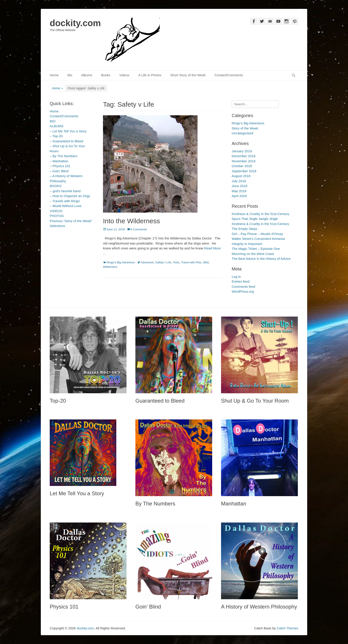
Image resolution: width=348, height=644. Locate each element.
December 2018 (244, 156)
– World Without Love (66, 206)
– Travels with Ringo (65, 201)
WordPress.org (243, 291)
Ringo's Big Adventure (121, 262)
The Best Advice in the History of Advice (261, 259)
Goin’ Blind (148, 607)
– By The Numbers (64, 156)
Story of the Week (245, 128)
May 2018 (239, 191)
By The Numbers (155, 504)
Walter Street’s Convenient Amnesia (258, 239)
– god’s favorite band (65, 191)
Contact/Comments (229, 75)
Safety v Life (163, 262)
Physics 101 (64, 607)
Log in (236, 277)
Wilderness (110, 267)
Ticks (176, 262)
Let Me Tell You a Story (77, 493)
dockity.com (75, 23)
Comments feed (243, 287)
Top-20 (58, 401)
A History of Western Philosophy (259, 607)
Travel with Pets (191, 262)
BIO (53, 121)
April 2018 (239, 196)
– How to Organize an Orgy (70, 196)
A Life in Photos (150, 75)
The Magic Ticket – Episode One (256, 249)
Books (106, 75)
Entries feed (241, 281)
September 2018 (244, 171)
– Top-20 (56, 136)
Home (54, 75)
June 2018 (239, 186)
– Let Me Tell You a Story (68, 131)
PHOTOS (57, 216)
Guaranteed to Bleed (160, 401)
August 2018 (241, 176)
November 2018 (244, 161)
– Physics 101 (60, 166)
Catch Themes (288, 628)
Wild (206, 262)
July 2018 (239, 181)
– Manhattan (59, 161)
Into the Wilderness (131, 221)
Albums (87, 75)
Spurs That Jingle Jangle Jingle (255, 219)
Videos (124, 75)
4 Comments (139, 229)
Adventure (147, 262)
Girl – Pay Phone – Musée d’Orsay (257, 234)
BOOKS (56, 186)
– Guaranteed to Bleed (66, 141)
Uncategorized (242, 133)
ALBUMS (57, 126)
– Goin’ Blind (59, 171)
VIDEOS (56, 211)
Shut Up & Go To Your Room (255, 401)
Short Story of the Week (188, 75)
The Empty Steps (244, 229)
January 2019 (242, 151)
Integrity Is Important (247, 244)
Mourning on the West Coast (253, 254)
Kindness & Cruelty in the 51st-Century (260, 224)
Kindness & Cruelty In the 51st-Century (260, 214)
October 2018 (242, 166)
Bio (70, 75)
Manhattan (234, 504)
